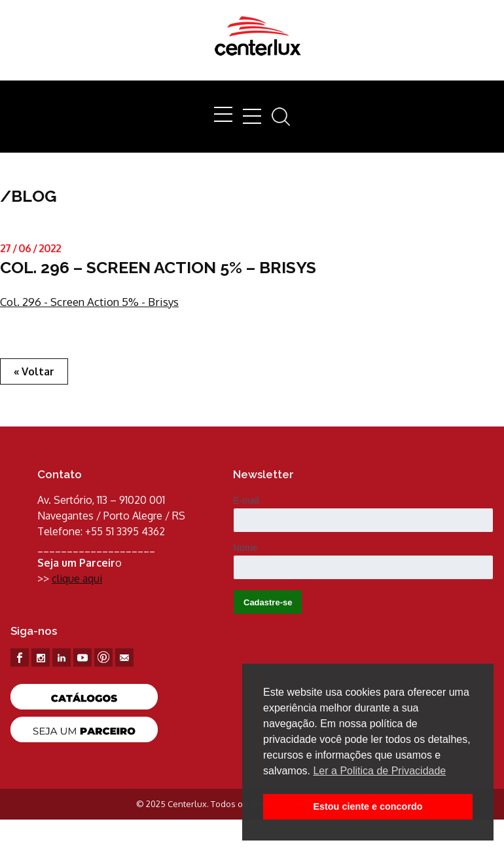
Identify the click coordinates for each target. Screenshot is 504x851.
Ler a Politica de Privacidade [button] (379, 771)
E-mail (246, 501)
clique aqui (77, 578)
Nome (245, 548)
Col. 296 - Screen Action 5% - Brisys (89, 302)
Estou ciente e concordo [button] (368, 806)
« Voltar (34, 371)
